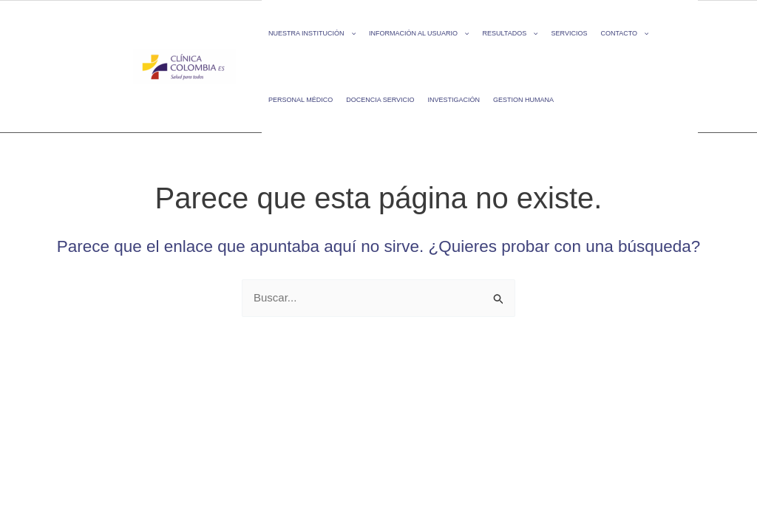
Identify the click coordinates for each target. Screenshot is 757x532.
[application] (350, 33)
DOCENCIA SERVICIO (380, 100)
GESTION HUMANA (523, 100)
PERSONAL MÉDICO (301, 100)
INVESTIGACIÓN (454, 100)
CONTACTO (624, 33)
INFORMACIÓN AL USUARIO (419, 33)
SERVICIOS (570, 33)
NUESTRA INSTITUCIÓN (312, 33)
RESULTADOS (510, 33)
